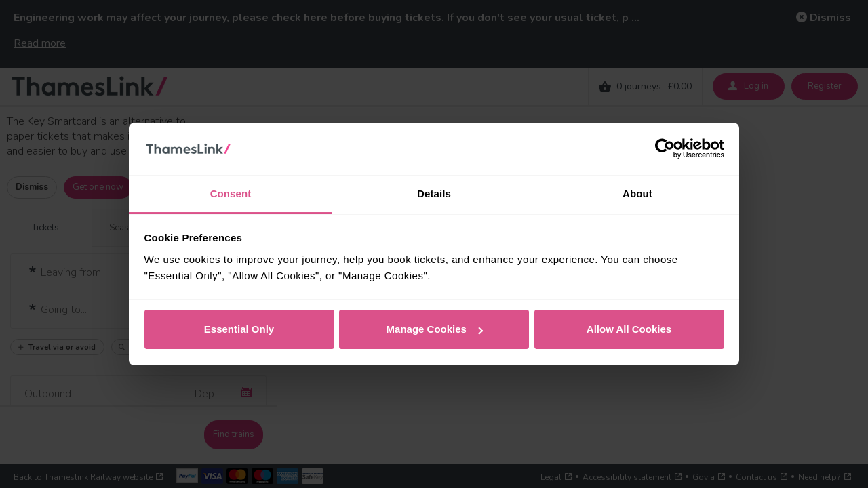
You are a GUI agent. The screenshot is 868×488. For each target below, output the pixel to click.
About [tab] (637, 194)
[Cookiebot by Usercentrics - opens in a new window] (665, 149)
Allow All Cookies (629, 329)
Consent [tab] (231, 194)
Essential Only (239, 329)
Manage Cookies (435, 329)
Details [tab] (434, 194)
